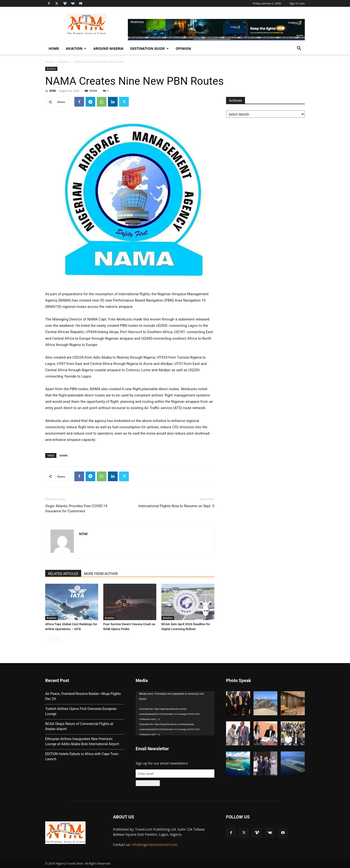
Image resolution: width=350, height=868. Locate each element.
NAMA (64, 455)
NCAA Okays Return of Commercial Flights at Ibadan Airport (79, 726)
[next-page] (56, 639)
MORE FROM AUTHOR (101, 574)
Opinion (183, 48)
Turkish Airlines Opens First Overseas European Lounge (81, 711)
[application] (175, 713)
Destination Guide (149, 48)
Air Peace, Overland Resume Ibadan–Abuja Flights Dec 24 (83, 696)
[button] (299, 49)
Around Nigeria (108, 48)
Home (54, 48)
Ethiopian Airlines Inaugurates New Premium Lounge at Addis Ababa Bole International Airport (82, 741)
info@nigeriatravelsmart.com (155, 845)
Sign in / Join (297, 3)
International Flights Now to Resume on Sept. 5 (177, 506)
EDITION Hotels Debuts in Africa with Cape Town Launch (82, 756)
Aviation (76, 48)
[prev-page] (48, 639)
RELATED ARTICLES (63, 574)
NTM (52, 91)
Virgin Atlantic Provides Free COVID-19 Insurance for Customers (76, 509)
